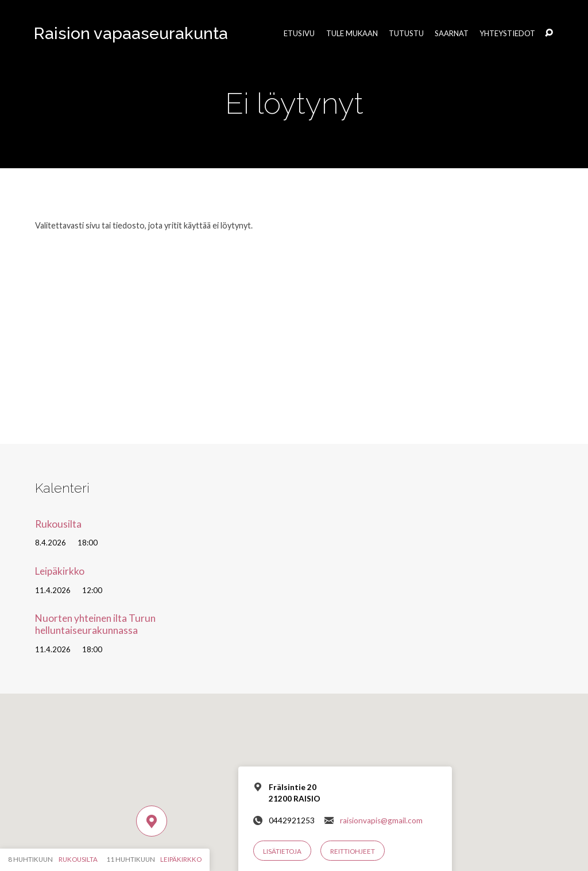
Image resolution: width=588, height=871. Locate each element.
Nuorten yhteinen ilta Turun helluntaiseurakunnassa (95, 624)
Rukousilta (58, 524)
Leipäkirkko (60, 571)
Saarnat (452, 34)
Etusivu (299, 34)
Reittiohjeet (353, 851)
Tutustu (406, 34)
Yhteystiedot (507, 34)
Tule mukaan (352, 34)
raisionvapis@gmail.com (381, 820)
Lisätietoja (282, 851)
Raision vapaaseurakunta (131, 33)
